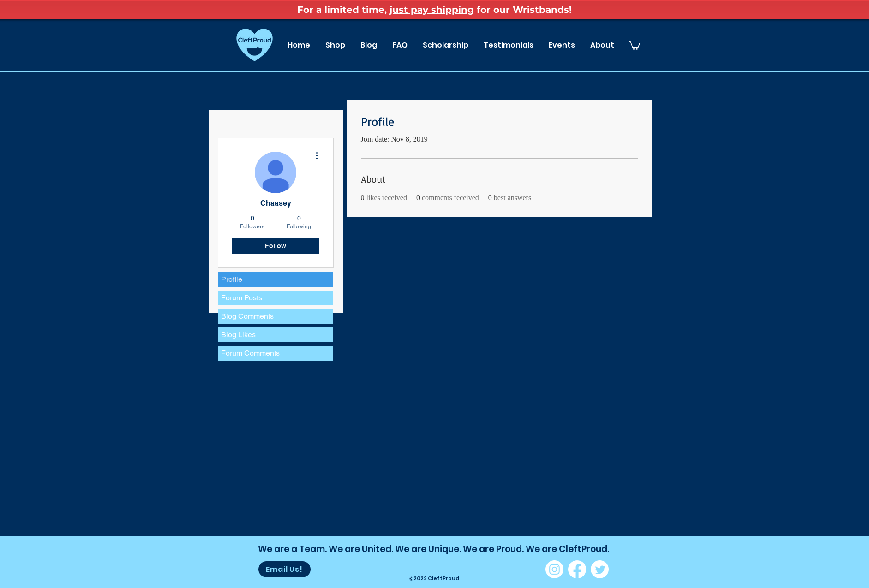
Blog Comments (247, 316)
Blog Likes (238, 335)
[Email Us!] (285, 569)
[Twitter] (600, 569)
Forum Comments (250, 353)
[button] (634, 45)
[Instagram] (554, 569)
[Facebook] (577, 569)
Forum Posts (242, 298)
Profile (232, 279)
